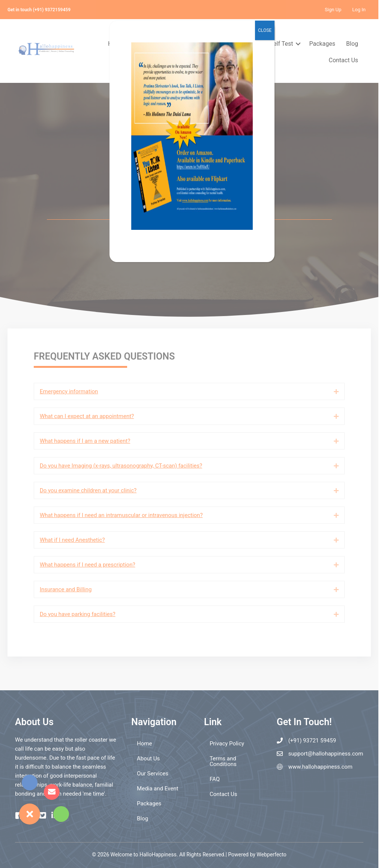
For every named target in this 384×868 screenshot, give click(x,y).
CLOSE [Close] (265, 30)
